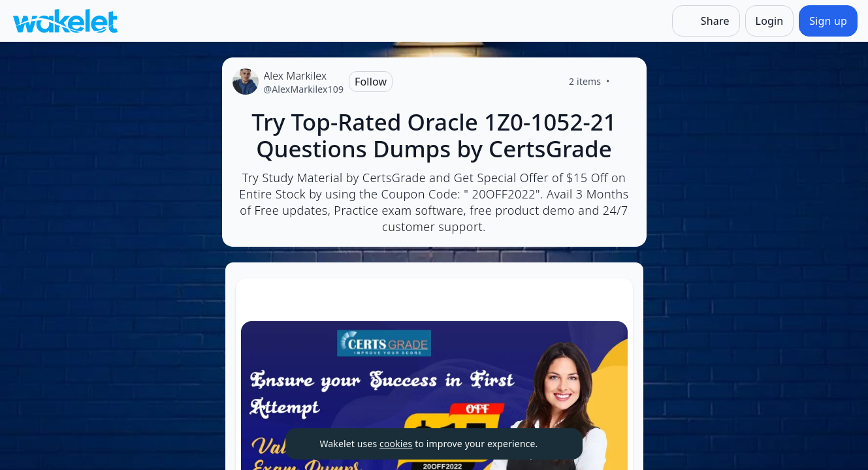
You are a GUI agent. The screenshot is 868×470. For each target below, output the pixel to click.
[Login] (770, 21)
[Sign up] (828, 21)
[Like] (626, 82)
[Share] (706, 21)
